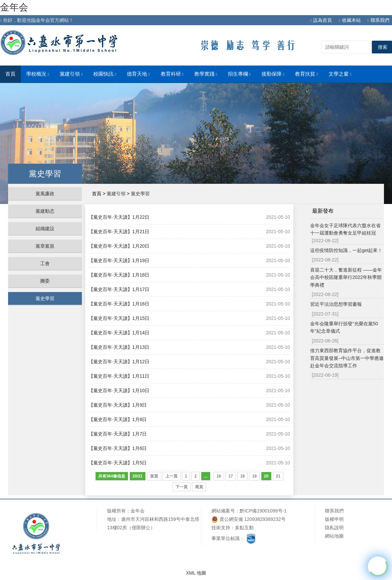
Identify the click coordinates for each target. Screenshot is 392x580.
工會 (45, 263)
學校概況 (38, 74)
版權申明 (334, 519)
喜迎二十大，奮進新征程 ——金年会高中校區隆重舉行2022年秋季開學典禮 (346, 277)
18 (242, 476)
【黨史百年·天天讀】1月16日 (119, 304)
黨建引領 (71, 74)
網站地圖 (334, 536)
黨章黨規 (45, 246)
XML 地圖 (196, 573)
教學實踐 (206, 74)
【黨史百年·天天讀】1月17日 (119, 289)
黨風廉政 (45, 194)
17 (231, 476)
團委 (45, 281)
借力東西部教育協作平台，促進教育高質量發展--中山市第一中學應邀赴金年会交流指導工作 (347, 358)
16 (219, 476)
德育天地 (138, 74)
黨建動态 (45, 211)
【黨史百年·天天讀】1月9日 (118, 405)
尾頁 (199, 487)
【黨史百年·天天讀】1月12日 (119, 362)
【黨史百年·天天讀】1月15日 (119, 318)
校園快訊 (105, 74)
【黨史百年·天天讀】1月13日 (119, 347)
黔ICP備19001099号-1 (263, 511)
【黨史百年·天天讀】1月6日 (118, 448)
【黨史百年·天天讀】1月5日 (118, 463)
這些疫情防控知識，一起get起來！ (346, 250)
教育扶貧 (306, 74)
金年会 (14, 7)
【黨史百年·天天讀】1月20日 (119, 246)
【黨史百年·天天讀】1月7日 (118, 434)
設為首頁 (321, 20)
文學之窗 (340, 74)
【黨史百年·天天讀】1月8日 (118, 419)
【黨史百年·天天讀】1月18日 (119, 275)
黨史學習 (45, 298)
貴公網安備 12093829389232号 (249, 519)
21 (278, 476)
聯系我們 (378, 20)
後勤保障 (273, 74)
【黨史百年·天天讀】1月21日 (119, 232)
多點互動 (244, 528)
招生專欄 (239, 74)
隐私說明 (334, 528)
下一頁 (182, 487)
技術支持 (221, 528)
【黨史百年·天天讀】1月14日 (119, 333)
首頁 (10, 74)
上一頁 (171, 476)
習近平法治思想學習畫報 (336, 304)
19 (254, 476)
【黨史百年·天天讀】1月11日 (119, 376)
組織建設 (45, 229)
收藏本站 (350, 20)
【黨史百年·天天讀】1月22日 (119, 217)
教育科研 (172, 74)
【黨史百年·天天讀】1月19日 (119, 260)
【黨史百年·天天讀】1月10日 (119, 390)
